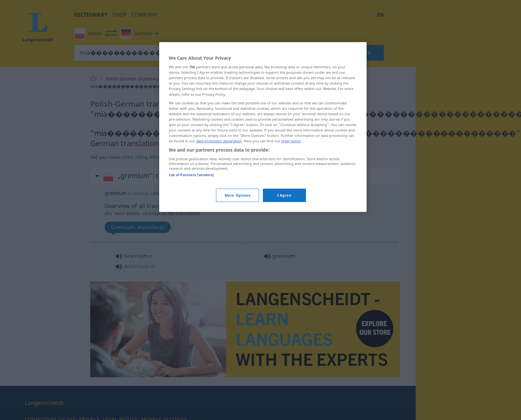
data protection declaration (219, 141)
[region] (263, 127)
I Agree (284, 195)
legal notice (291, 141)
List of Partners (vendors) (191, 175)
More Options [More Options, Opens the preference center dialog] (238, 195)
